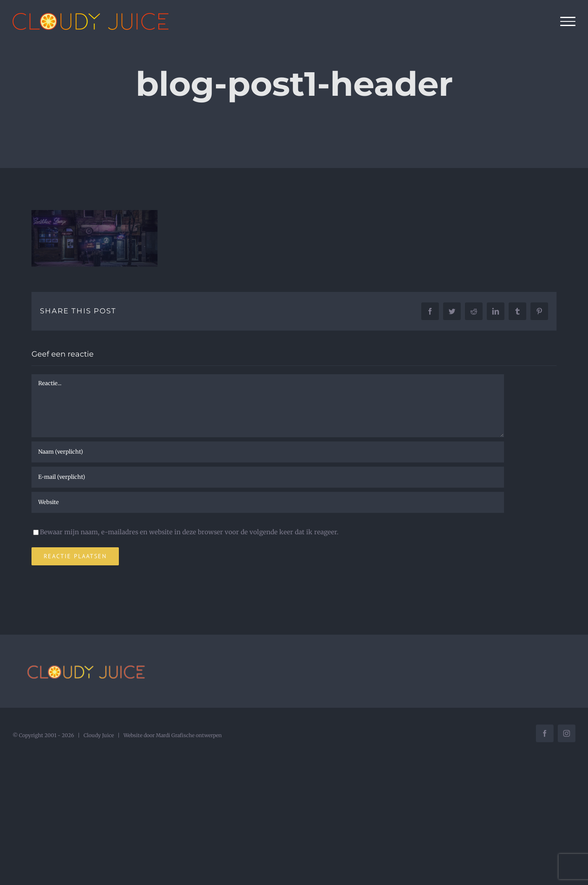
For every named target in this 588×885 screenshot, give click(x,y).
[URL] (268, 502)
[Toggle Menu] (568, 21)
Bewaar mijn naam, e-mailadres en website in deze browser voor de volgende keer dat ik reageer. (189, 532)
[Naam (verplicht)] (268, 452)
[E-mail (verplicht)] (268, 477)
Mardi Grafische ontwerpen (189, 735)
